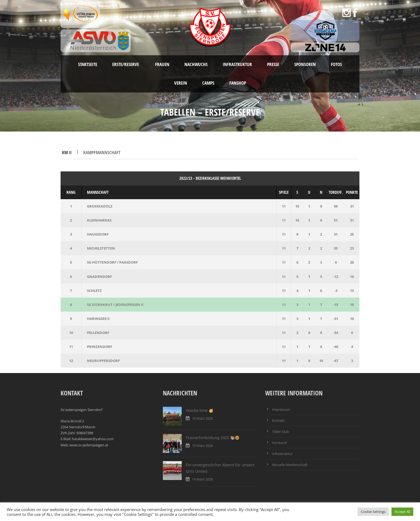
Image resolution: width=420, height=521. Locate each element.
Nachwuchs (196, 64)
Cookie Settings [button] (373, 512)
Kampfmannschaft (102, 152)
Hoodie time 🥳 (199, 410)
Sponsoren (305, 64)
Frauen (162, 64)
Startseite (88, 64)
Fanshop (238, 83)
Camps (208, 83)
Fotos (336, 64)
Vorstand (279, 443)
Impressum (281, 409)
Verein (181, 83)
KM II (67, 152)
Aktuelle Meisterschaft (290, 465)
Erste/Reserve (126, 64)
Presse (273, 64)
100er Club (280, 432)
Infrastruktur (237, 64)
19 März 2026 (202, 418)
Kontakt (278, 420)
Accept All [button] (402, 512)
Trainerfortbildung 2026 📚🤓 (213, 438)
